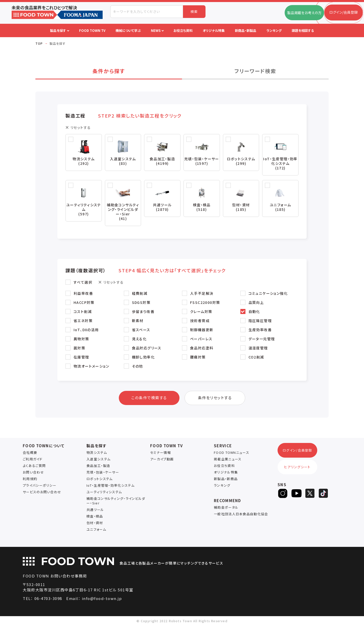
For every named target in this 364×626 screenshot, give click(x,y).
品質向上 (256, 303)
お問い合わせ (33, 473)
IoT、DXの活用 (86, 330)
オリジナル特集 (226, 473)
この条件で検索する (149, 398)
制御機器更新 (202, 330)
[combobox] (147, 12)
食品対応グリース (147, 348)
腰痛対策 (198, 357)
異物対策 (81, 339)
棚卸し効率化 (143, 357)
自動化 (254, 312)
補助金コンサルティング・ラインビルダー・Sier (116, 501)
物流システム (97, 453)
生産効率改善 (260, 330)
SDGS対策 (141, 303)
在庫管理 (81, 357)
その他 (138, 367)
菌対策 (79, 348)
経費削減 (140, 294)
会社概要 (30, 453)
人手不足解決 (202, 294)
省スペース (141, 330)
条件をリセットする (215, 398)
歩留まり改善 (143, 312)
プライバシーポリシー (40, 486)
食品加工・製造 (98, 466)
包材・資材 (95, 523)
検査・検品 (95, 517)
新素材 (138, 321)
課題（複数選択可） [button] (146, 271)
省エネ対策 (83, 321)
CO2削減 (256, 357)
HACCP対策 (84, 303)
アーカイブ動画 (162, 460)
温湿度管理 (258, 348)
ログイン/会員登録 (297, 451)
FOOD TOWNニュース (232, 453)
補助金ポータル (226, 508)
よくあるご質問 (34, 466)
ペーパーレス (201, 339)
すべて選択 (83, 283)
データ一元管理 (262, 339)
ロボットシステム (99, 479)
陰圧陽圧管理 (260, 321)
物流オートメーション (91, 367)
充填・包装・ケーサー (103, 473)
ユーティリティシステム (104, 492)
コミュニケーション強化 (268, 294)
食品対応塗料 (202, 348)
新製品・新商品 (226, 479)
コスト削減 (83, 312)
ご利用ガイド (33, 460)
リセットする (81, 127)
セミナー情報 (161, 453)
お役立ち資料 (224, 466)
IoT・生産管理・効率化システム (110, 486)
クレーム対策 (201, 312)
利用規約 (30, 479)
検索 (194, 12)
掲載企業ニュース (228, 460)
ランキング (222, 486)
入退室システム (98, 460)
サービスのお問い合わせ (42, 492)
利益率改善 (83, 294)
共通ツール (95, 510)
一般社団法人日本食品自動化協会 (241, 514)
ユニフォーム (96, 530)
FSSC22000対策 (205, 303)
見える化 (139, 339)
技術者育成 (200, 321)
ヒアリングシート (297, 467)
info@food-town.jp (102, 599)
